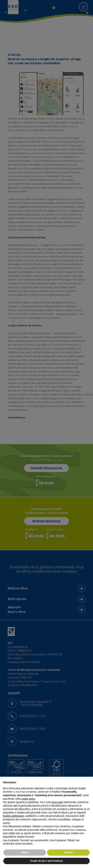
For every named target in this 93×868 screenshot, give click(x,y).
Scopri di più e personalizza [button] (46, 861)
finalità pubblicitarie (13, 816)
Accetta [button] (68, 852)
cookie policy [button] (28, 799)
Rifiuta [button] (25, 852)
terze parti (57, 802)
